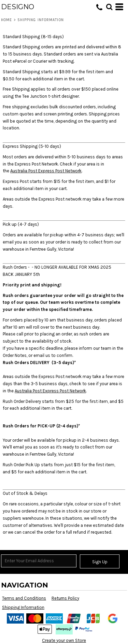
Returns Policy (65, 598)
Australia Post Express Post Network (46, 171)
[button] (109, 7)
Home (6, 20)
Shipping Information (23, 607)
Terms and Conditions (24, 598)
